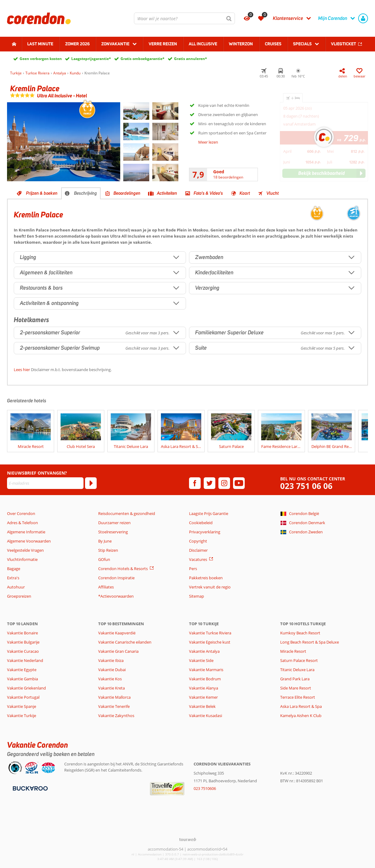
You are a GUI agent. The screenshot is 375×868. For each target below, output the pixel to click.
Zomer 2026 (77, 44)
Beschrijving (85, 193)
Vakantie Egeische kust (210, 642)
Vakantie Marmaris (206, 670)
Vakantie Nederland (25, 660)
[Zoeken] (229, 18)
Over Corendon (21, 513)
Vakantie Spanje (22, 706)
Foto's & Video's (208, 193)
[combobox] (184, 18)
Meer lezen (208, 142)
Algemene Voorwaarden (29, 541)
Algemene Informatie (26, 532)
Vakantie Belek (202, 706)
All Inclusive (203, 44)
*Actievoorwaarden (116, 596)
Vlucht (273, 193)
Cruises (273, 44)
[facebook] (195, 483)
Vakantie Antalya (204, 651)
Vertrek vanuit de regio (210, 587)
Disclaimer (198, 550)
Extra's (13, 578)
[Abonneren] (91, 483)
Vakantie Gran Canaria (118, 651)
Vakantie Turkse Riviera (210, 633)
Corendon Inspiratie (116, 578)
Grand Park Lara (295, 679)
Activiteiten (167, 193)
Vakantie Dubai (112, 670)
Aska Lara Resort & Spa (301, 706)
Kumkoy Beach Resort (300, 633)
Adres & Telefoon (22, 523)
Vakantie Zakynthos (116, 716)
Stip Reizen (108, 550)
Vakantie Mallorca (114, 697)
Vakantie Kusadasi (206, 716)
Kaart (245, 193)
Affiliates (106, 587)
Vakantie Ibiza (111, 660)
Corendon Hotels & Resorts (123, 569)
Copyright (198, 541)
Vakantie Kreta (111, 688)
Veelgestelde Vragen (25, 550)
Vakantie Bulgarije (23, 642)
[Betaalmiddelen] (30, 788)
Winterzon (241, 44)
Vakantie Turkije (22, 716)
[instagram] (224, 483)
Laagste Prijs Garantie (209, 513)
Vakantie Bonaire (22, 633)
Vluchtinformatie (22, 559)
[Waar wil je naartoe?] (184, 18)
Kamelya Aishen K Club (301, 716)
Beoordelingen (127, 193)
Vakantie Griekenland (26, 688)
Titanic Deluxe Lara (297, 670)
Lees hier (22, 370)
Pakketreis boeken (206, 578)
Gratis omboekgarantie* (143, 59)
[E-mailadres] (45, 483)
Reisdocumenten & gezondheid (127, 513)
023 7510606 (205, 788)
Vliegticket (343, 44)
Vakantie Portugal (23, 697)
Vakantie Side (201, 660)
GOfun (104, 559)
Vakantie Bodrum (205, 679)
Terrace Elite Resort (298, 697)
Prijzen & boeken (42, 193)
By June (105, 541)
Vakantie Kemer (203, 697)
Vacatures (198, 559)
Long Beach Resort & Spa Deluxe (310, 642)
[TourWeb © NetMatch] (188, 839)
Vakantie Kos (110, 679)
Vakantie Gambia (22, 679)
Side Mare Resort (296, 688)
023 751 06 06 (306, 486)
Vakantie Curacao (23, 651)
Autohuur (16, 587)
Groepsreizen (19, 596)
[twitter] (210, 483)
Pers (193, 569)
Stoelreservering (113, 532)
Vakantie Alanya (204, 688)
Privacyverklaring (205, 532)
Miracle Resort (293, 651)
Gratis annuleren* (191, 59)
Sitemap (197, 596)
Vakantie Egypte (22, 670)
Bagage (14, 569)
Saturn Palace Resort (299, 660)
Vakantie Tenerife (114, 706)
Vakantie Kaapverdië (117, 633)
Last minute (40, 44)
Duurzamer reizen (114, 523)
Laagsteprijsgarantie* (91, 59)
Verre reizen (163, 44)
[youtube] (239, 483)
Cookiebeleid (201, 523)
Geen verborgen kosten (41, 59)
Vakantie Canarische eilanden (125, 642)
